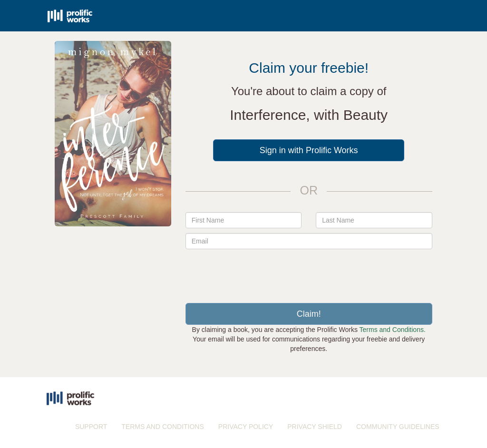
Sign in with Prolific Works (309, 150)
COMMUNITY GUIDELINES (398, 427)
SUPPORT (91, 427)
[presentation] (309, 273)
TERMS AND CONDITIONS (162, 427)
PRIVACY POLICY (246, 427)
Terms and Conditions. (393, 330)
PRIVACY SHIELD (315, 427)
